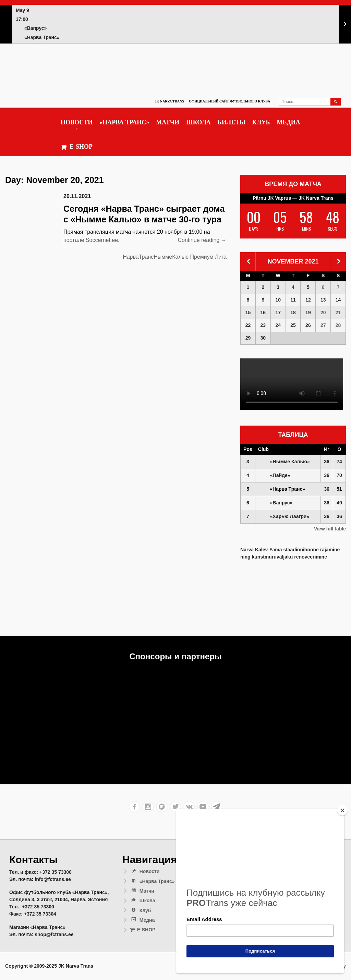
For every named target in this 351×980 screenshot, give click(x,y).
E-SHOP (77, 147)
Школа (198, 122)
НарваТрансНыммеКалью (156, 257)
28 (338, 325)
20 (323, 313)
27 (323, 325)
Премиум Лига (208, 257)
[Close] (342, 810)
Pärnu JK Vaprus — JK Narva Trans (293, 198)
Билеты (232, 122)
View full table (330, 529)
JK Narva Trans (170, 101)
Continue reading (202, 240)
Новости (77, 122)
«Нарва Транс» (124, 122)
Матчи (168, 122)
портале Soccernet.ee (91, 240)
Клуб (261, 122)
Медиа (288, 122)
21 (338, 313)
